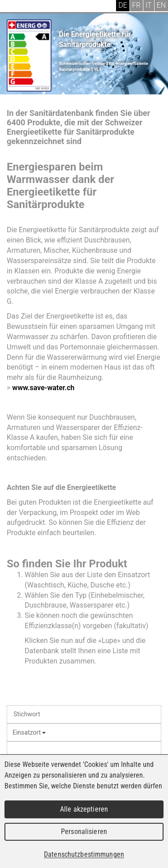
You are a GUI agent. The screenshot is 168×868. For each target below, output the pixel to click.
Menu (13, 7)
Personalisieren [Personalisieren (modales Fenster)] (84, 832)
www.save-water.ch (43, 388)
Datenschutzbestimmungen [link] (84, 854)
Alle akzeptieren (84, 809)
